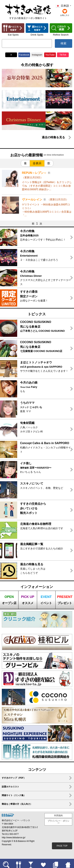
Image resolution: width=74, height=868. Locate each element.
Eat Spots (13, 35)
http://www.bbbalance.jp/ (14, 838)
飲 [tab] (49, 163)
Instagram (37, 55)
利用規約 (58, 816)
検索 (64, 43)
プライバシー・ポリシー (58, 822)
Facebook (24, 55)
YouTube (50, 55)
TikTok (63, 55)
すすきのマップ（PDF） (14, 778)
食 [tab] (25, 163)
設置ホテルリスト (10, 787)
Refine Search (61, 35)
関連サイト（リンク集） (14, 795)
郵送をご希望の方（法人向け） (17, 804)
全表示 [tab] (37, 163)
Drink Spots (37, 35)
